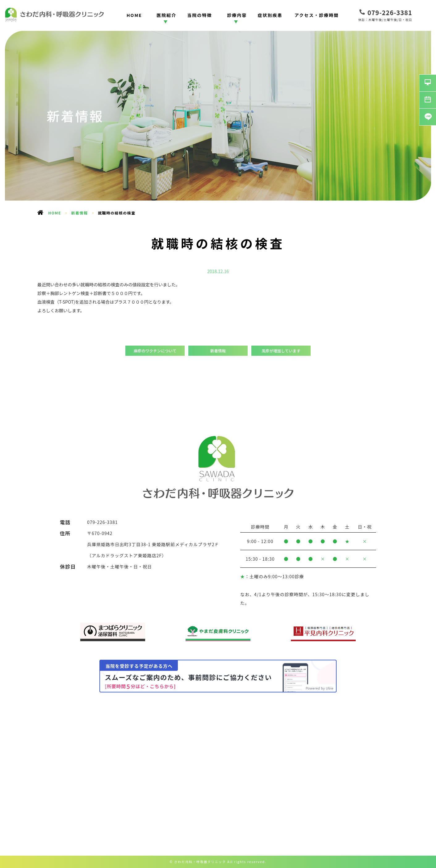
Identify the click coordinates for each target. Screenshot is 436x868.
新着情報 (80, 213)
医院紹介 (166, 15)
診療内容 (237, 15)
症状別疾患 (270, 15)
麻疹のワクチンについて (155, 351)
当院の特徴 (199, 15)
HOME (134, 15)
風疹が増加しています (281, 351)
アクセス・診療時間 (317, 15)
